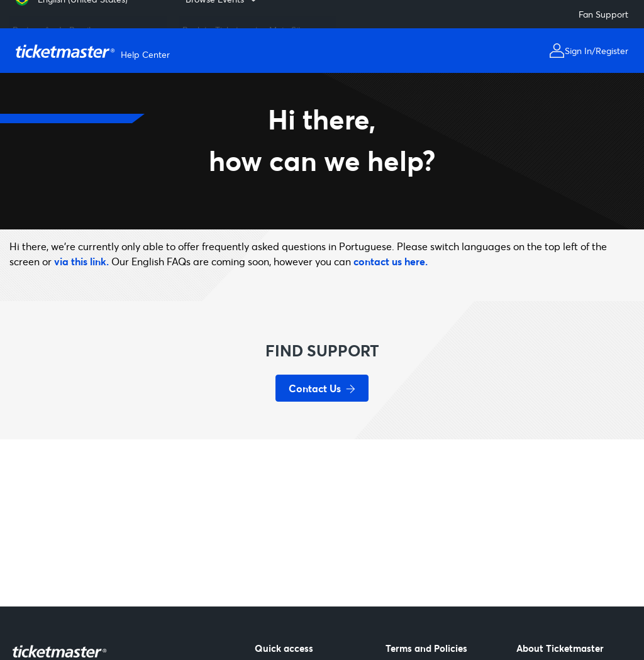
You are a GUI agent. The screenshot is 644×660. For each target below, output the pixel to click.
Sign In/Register (597, 51)
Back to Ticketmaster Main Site (244, 25)
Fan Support (603, 14)
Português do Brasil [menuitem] (52, 25)
